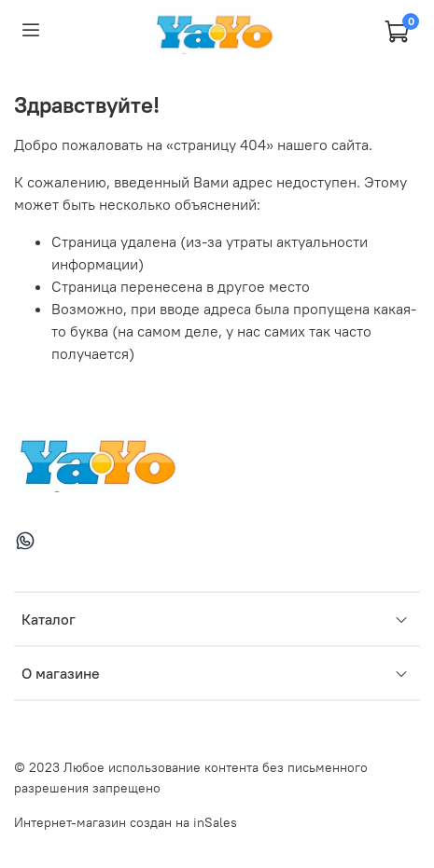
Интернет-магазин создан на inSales (126, 822)
